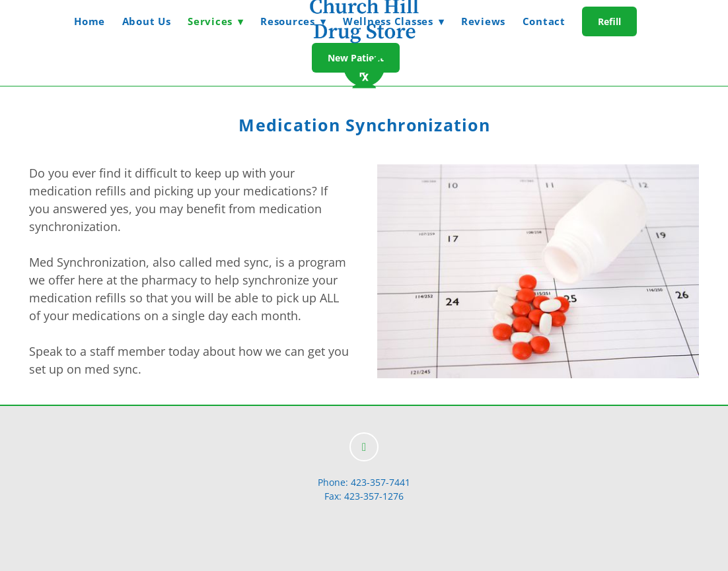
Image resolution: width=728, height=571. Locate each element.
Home (90, 21)
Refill (609, 21)
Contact (544, 21)
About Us (147, 21)
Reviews (483, 21)
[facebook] (364, 447)
